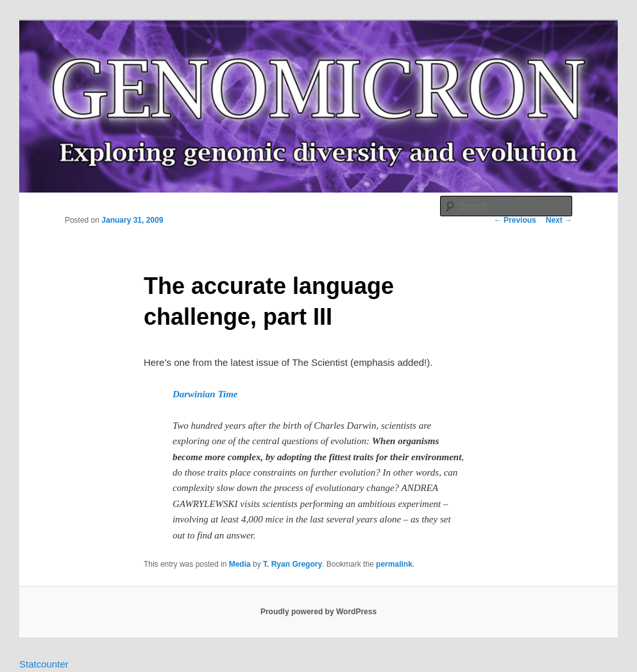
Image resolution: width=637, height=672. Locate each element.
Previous (515, 220)
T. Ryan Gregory (293, 564)
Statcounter (44, 664)
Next (559, 220)
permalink (394, 564)
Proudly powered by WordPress (318, 612)
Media (240, 564)
